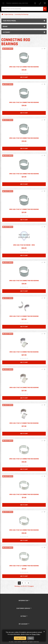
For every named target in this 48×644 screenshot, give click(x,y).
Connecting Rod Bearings (21, 14)
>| (28, 583)
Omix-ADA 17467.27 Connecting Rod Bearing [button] (24, 566)
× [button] (44, 632)
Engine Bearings (9, 14)
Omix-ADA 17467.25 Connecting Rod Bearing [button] (24, 494)
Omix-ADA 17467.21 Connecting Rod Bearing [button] (24, 423)
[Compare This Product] (42, 49)
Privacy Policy (36, 634)
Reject (31, 638)
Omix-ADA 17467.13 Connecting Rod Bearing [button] (24, 352)
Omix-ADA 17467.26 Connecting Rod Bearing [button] (24, 530)
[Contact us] (35, 3)
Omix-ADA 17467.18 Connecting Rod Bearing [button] (24, 388)
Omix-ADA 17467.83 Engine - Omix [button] (24, 245)
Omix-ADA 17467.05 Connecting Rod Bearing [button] (24, 138)
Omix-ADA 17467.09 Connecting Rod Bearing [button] (24, 281)
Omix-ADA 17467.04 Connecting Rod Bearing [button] (24, 102)
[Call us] (40, 3)
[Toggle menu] (3, 3)
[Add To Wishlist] (45, 49)
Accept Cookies (20, 638)
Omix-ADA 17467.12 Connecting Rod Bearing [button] (24, 316)
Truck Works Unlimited (17, 3)
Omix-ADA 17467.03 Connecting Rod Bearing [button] (24, 67)
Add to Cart (24, 77)
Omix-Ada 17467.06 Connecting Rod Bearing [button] (24, 174)
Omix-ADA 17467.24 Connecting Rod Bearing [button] (24, 459)
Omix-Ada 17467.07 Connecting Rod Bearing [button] (24, 209)
